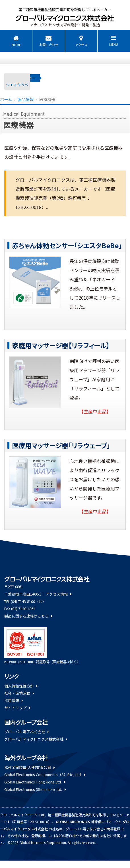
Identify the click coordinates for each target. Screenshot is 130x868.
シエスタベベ (17, 85)
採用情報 (14, 700)
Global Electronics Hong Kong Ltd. (35, 782)
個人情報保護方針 (21, 686)
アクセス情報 (59, 594)
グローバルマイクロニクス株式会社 (36, 739)
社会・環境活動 (19, 693)
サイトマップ (17, 708)
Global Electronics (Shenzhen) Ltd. (35, 789)
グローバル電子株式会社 (26, 732)
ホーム (6, 99)
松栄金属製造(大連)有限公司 (29, 767)
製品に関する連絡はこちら (28, 616)
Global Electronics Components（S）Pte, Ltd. (45, 774)
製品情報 (26, 99)
